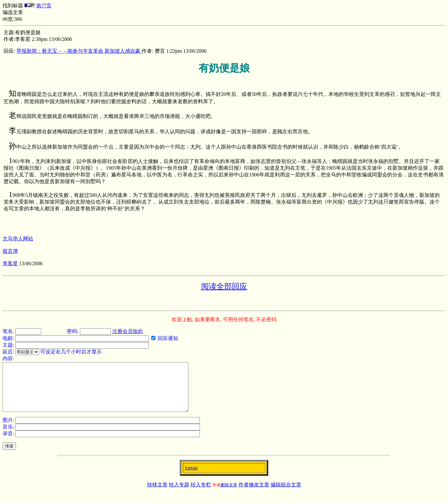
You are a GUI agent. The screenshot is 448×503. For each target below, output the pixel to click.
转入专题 (179, 494)
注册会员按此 (128, 331)
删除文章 (229, 495)
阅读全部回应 (224, 286)
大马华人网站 (18, 239)
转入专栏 (201, 494)
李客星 (10, 263)
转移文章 (157, 494)
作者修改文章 (254, 494)
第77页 (44, 6)
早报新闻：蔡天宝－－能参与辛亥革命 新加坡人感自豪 (79, 51)
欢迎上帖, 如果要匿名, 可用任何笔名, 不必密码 (224, 319)
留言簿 (10, 251)
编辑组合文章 (286, 494)
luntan (191, 477)
